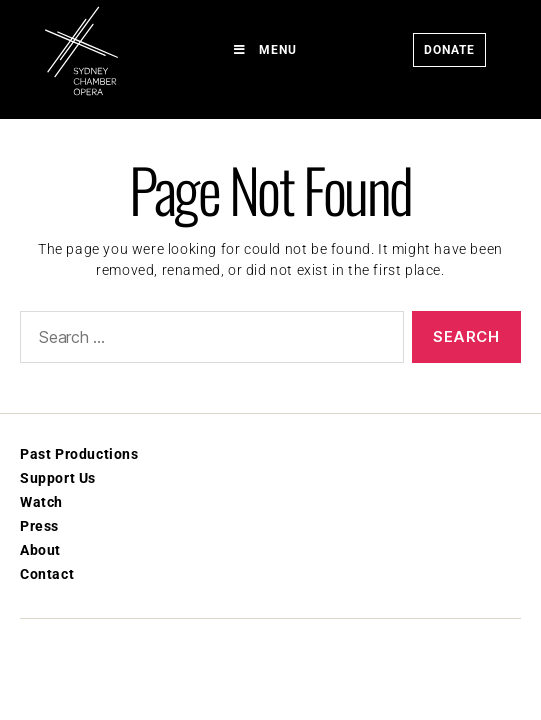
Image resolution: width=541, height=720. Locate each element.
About (40, 550)
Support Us (58, 478)
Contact (47, 574)
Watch (41, 502)
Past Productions (79, 454)
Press (39, 526)
